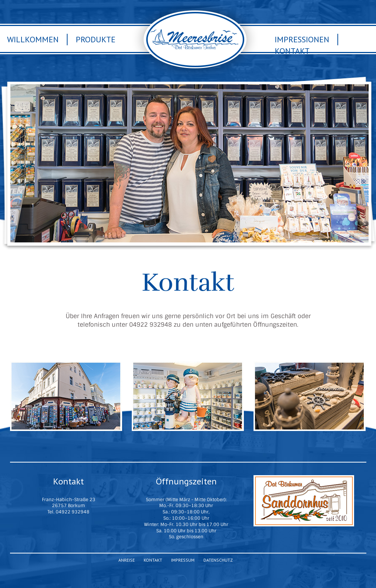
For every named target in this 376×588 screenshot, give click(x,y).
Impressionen (302, 39)
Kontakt (292, 51)
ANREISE (310, 396)
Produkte (96, 39)
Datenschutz (218, 560)
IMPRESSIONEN (193, 396)
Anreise (127, 560)
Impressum (183, 560)
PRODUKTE (71, 396)
